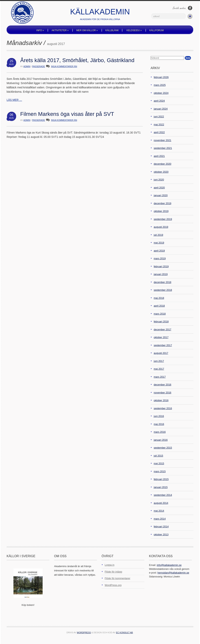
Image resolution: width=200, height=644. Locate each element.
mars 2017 (160, 377)
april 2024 (159, 101)
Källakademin (100, 12)
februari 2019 (161, 266)
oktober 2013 (161, 534)
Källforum (157, 30)
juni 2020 (159, 180)
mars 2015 (160, 471)
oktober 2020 (161, 172)
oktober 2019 (161, 211)
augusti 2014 (161, 503)
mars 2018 (160, 314)
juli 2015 (158, 456)
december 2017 (162, 329)
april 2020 (159, 188)
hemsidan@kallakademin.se (173, 573)
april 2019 (159, 251)
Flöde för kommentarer (118, 578)
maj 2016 (159, 424)
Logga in (110, 565)
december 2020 (162, 164)
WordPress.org (113, 585)
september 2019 (163, 219)
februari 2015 (161, 479)
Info (40, 30)
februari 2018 (161, 322)
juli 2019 (158, 235)
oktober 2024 (161, 93)
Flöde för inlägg (113, 572)
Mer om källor (87, 30)
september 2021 (163, 148)
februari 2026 (161, 77)
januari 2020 (161, 195)
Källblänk (112, 30)
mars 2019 (160, 258)
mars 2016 (160, 432)
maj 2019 (159, 243)
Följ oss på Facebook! (190, 8)
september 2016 (163, 408)
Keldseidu (134, 30)
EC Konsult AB (125, 633)
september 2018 (163, 290)
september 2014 (163, 495)
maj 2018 (159, 298)
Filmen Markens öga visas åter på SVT (67, 114)
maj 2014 (159, 511)
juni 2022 (159, 117)
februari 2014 (161, 527)
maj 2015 (159, 463)
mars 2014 (160, 519)
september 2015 (163, 448)
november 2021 (162, 140)
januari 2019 (161, 274)
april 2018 (159, 306)
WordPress (84, 633)
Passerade (39, 66)
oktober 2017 (161, 337)
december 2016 (162, 385)
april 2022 (159, 132)
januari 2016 (161, 440)
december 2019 (162, 203)
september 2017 (163, 345)
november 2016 (162, 393)
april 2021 (159, 156)
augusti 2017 (161, 353)
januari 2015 (161, 487)
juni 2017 (159, 361)
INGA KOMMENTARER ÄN (64, 66)
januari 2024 (161, 109)
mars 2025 (160, 85)
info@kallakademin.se (169, 565)
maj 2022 (159, 124)
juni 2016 (159, 416)
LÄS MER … (14, 100)
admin (27, 66)
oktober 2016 (161, 400)
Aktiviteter (60, 30)
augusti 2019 (161, 227)
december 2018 (162, 282)
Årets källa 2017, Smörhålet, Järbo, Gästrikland (77, 60)
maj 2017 (159, 369)
